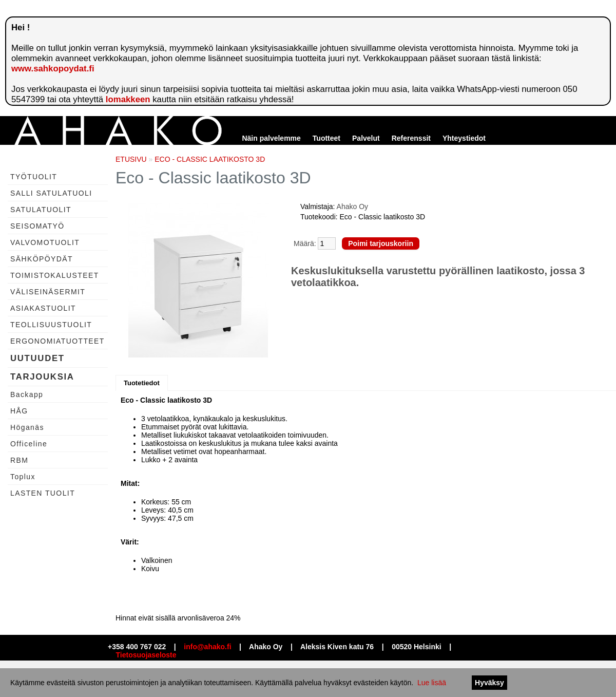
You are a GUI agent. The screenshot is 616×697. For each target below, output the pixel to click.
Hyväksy (489, 683)
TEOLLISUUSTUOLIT (51, 325)
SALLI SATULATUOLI (51, 193)
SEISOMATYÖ (37, 226)
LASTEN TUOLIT (43, 493)
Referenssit (411, 138)
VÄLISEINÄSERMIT (48, 292)
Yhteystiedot (464, 138)
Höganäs (27, 427)
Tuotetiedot (142, 383)
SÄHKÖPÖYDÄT (42, 259)
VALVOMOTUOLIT (45, 242)
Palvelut (366, 138)
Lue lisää (432, 683)
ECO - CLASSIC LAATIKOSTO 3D (210, 159)
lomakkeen (128, 99)
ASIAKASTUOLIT (43, 308)
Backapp (27, 394)
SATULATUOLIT (41, 210)
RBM (19, 460)
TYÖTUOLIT (34, 177)
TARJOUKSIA (42, 377)
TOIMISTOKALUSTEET (55, 275)
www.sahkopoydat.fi (53, 69)
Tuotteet (326, 138)
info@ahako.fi (207, 647)
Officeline (29, 444)
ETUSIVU (131, 159)
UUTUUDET (37, 358)
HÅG (19, 411)
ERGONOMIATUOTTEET (57, 341)
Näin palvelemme (271, 138)
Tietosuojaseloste (146, 655)
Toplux (23, 477)
